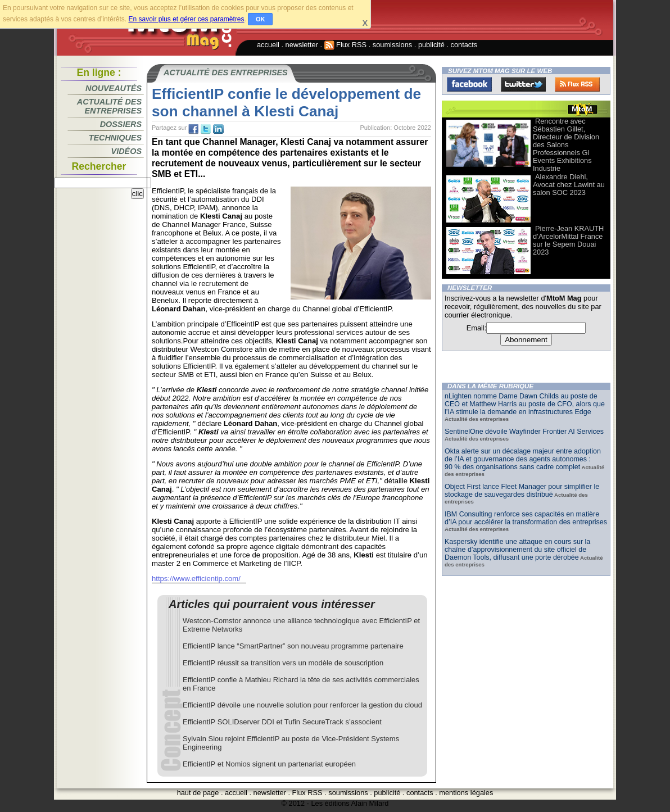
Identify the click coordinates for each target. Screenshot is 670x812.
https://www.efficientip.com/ (196, 579)
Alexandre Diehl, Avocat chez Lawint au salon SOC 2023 (569, 185)
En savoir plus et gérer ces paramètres (186, 19)
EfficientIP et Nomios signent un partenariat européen (269, 764)
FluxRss (577, 84)
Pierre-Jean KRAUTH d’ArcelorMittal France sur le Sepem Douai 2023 (568, 240)
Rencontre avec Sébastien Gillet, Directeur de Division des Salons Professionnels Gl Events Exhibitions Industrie (566, 145)
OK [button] (261, 19)
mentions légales (466, 793)
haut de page (198, 793)
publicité (431, 45)
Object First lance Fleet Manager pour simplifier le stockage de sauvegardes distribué (522, 491)
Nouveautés (114, 88)
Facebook (469, 84)
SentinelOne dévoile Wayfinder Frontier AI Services (524, 432)
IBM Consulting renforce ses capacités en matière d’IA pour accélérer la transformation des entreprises (526, 518)
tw (206, 129)
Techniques (115, 138)
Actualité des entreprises (109, 106)
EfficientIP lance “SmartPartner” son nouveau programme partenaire (293, 646)
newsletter (302, 45)
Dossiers (121, 124)
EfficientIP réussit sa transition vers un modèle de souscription (283, 663)
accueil (268, 45)
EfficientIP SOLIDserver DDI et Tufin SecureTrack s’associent (282, 722)
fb (193, 129)
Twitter (523, 84)
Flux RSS (346, 45)
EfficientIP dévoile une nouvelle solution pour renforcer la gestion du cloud (302, 705)
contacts (464, 45)
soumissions (392, 45)
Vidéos (126, 151)
